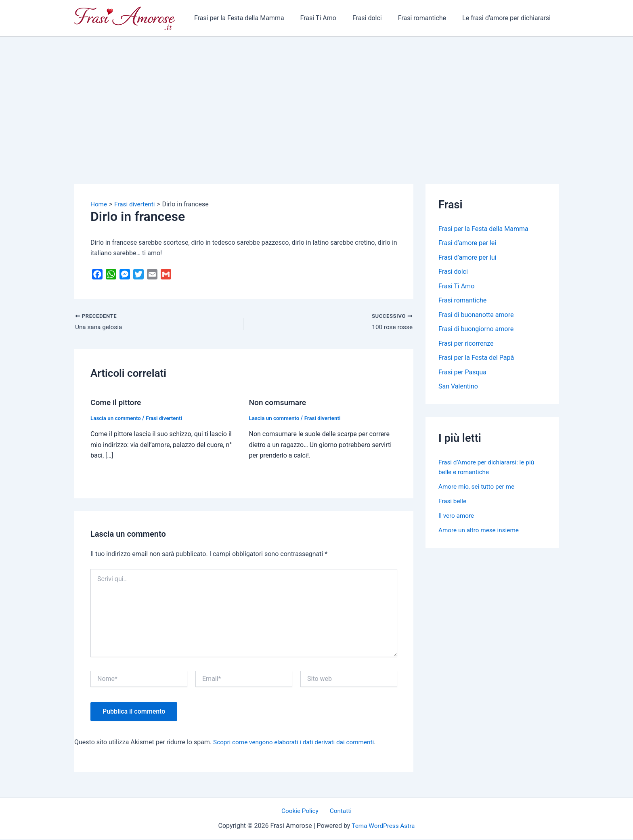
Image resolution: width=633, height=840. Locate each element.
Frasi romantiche (427, 18)
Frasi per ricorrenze (466, 345)
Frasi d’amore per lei (467, 243)
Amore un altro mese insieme (480, 532)
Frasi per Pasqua (462, 374)
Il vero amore (457, 518)
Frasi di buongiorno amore (476, 331)
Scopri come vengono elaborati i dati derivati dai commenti (297, 742)
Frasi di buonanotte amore (476, 316)
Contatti (339, 812)
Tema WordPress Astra (383, 826)
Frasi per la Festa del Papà (476, 360)
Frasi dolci (375, 18)
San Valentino (458, 389)
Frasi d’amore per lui (467, 258)
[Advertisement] (316, 97)
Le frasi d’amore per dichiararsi (508, 18)
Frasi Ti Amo (330, 18)
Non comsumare (279, 403)
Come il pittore (117, 403)
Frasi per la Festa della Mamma (254, 18)
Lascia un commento (117, 418)
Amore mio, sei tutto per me (478, 489)
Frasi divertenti (167, 418)
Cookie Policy (302, 812)
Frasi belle (453, 503)
